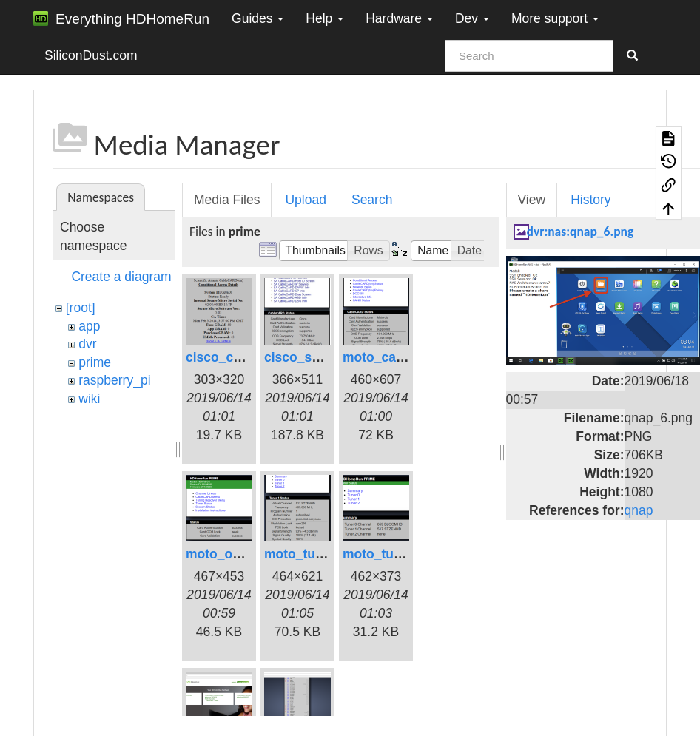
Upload (305, 200)
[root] (81, 308)
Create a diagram (121, 277)
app (89, 326)
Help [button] (324, 18)
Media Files (227, 200)
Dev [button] (472, 18)
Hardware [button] (399, 18)
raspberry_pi (114, 380)
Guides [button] (258, 18)
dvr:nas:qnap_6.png (580, 232)
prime (95, 362)
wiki (89, 399)
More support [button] (555, 18)
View (532, 200)
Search (372, 200)
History (590, 200)
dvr (87, 344)
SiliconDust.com (91, 55)
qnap (639, 510)
